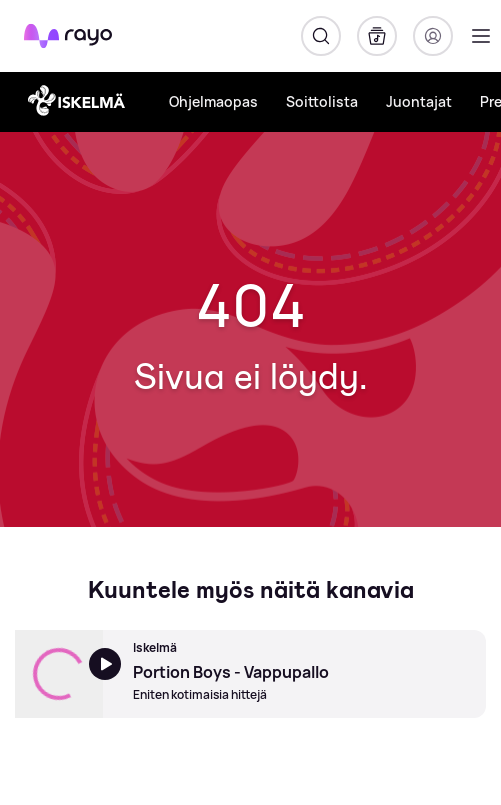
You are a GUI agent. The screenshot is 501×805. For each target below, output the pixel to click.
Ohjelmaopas (213, 101)
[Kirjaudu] (433, 36)
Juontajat (419, 101)
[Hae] (321, 36)
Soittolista (322, 101)
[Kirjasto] (377, 36)
